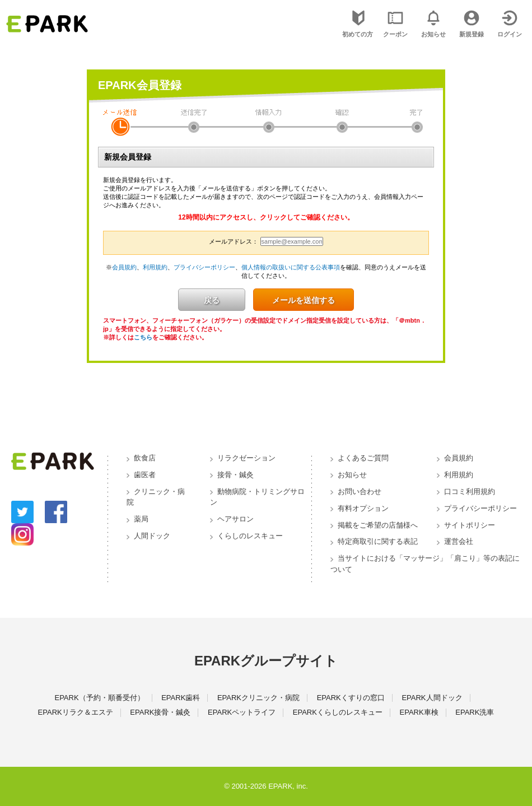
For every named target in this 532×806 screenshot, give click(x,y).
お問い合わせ (360, 491)
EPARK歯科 (181, 698)
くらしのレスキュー (250, 536)
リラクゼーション (246, 458)
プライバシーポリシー (204, 267)
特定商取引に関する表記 (378, 541)
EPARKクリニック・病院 (258, 698)
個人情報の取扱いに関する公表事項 (291, 267)
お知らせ (352, 475)
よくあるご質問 (363, 458)
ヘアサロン (235, 519)
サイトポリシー (470, 525)
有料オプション (363, 508)
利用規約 (155, 267)
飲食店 (145, 458)
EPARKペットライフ (242, 712)
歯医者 (145, 475)
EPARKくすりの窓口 (351, 698)
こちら (143, 337)
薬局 (141, 519)
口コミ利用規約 (470, 491)
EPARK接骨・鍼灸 (160, 712)
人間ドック (152, 536)
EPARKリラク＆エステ (76, 712)
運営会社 (459, 541)
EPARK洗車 (475, 712)
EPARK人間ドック (432, 698)
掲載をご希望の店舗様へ (378, 525)
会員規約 (124, 267)
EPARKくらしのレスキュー (338, 712)
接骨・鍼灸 (235, 475)
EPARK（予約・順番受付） (99, 698)
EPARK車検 (419, 712)
